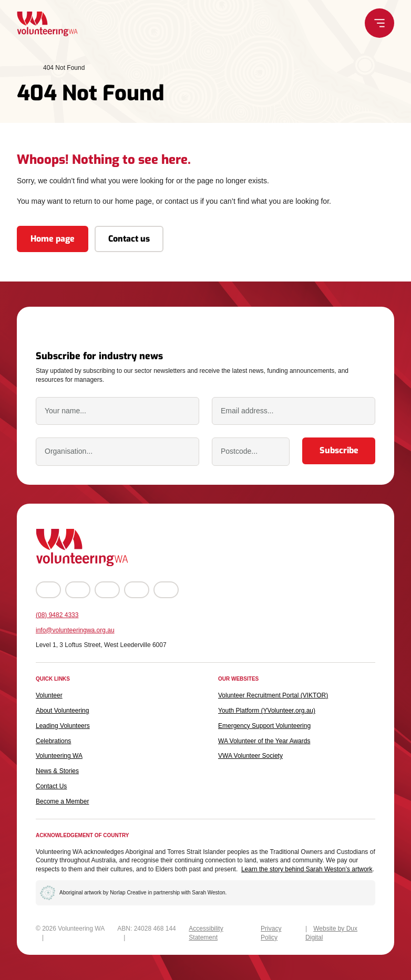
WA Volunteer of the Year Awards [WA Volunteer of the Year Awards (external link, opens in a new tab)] (264, 741)
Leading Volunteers (63, 726)
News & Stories (57, 771)
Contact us (129, 242)
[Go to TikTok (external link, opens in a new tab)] (166, 590)
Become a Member (62, 801)
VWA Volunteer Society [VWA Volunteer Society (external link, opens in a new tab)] (250, 756)
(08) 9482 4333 (57, 615)
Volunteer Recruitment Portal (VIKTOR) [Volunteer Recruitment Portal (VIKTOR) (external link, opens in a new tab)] (273, 695)
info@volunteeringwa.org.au (75, 630)
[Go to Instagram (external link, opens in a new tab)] (78, 590)
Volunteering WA (59, 756)
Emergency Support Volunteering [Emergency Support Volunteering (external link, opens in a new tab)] (264, 726)
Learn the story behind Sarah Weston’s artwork (307, 869)
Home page (53, 242)
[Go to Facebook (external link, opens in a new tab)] (48, 590)
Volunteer (49, 695)
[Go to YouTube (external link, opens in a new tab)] (107, 590)
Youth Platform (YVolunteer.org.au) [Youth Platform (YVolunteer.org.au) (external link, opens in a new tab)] (267, 711)
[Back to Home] (33, 24)
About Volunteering (62, 711)
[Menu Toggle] (394, 23)
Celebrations (53, 741)
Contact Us (51, 786)
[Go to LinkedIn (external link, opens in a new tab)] (137, 590)
